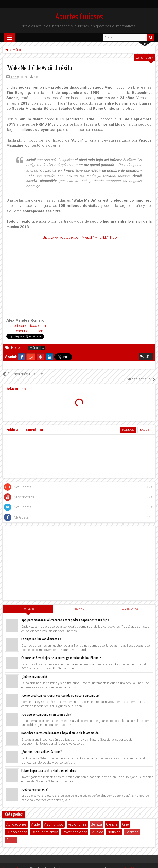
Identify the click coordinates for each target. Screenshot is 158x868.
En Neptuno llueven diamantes (41, 634)
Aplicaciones (17, 819)
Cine (125, 819)
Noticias (114, 827)
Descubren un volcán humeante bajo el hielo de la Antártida (60, 728)
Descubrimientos (45, 827)
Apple (35, 819)
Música (35, 348)
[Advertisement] (79, 558)
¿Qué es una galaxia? (35, 784)
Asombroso (54, 819)
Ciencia (112, 819)
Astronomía (77, 819)
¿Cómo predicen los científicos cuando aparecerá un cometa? (61, 690)
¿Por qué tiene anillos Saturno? (42, 747)
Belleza (96, 819)
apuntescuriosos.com (25, 331)
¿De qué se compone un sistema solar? (47, 709)
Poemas (132, 827)
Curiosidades (17, 827)
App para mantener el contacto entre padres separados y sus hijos (65, 615)
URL (146, 357)
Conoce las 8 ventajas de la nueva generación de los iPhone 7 (61, 653)
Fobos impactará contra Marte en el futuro (49, 766)
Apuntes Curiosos (79, 17)
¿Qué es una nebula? (34, 672)
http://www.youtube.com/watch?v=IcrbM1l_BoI (79, 237)
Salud (11, 835)
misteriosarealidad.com (26, 326)
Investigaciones (75, 827)
